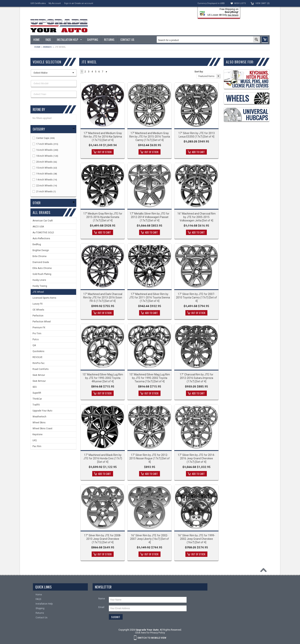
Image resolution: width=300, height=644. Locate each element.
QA (34, 345)
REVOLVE (37, 357)
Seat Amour (39, 375)
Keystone (37, 434)
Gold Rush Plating (42, 274)
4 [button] (92, 72)
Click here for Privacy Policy (150, 633)
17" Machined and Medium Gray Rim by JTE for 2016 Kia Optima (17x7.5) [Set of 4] (103, 137)
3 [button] (89, 72)
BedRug (37, 244)
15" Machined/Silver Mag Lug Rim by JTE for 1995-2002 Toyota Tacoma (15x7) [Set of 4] (150, 378)
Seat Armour (39, 381)
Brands (47, 47)
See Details (233, 15)
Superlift (37, 393)
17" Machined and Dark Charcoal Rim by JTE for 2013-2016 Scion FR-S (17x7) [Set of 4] (103, 297)
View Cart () (262, 3)
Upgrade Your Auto (42, 411)
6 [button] (99, 72)
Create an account (84, 3)
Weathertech (39, 417)
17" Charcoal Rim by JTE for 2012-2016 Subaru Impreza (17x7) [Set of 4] (196, 378)
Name (102, 599)
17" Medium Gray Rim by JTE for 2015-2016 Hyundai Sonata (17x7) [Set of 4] (103, 217)
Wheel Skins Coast (42, 429)
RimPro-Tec (39, 363)
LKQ (35, 440)
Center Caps (44, 138)
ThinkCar (37, 399)
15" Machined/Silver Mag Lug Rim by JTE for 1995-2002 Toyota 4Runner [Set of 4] (103, 378)
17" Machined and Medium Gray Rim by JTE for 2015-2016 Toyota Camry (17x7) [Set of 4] (150, 137)
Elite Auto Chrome (42, 268)
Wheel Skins (39, 423)
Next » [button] (106, 72)
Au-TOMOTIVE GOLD (43, 233)
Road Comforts (41, 369)
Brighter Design (41, 250)
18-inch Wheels (45, 156)
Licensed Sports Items (44, 298)
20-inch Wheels (45, 162)
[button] (265, 40)
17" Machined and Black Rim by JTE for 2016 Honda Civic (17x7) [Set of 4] (103, 458)
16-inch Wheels (45, 150)
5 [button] (96, 72)
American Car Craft (43, 221)
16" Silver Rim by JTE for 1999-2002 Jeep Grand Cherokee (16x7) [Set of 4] (196, 539)
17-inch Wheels (45, 144)
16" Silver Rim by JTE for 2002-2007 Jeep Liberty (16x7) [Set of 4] (150, 539)
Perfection (38, 316)
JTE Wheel (38, 292)
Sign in (68, 3)
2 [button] (85, 72)
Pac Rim (37, 446)
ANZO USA (38, 227)
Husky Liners (39, 280)
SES (35, 387)
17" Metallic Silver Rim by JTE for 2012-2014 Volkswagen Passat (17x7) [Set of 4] (150, 217)
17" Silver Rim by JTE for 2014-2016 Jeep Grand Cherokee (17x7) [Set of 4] (196, 458)
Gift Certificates (38, 3)
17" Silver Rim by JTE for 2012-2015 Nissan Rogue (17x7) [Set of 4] (150, 458)
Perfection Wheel (42, 322)
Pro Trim (37, 333)
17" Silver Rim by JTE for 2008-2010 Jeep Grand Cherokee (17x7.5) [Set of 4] (103, 539)
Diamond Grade (41, 262)
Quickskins (38, 351)
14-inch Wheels (45, 180)
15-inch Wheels (45, 168)
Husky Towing (40, 286)
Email (101, 607)
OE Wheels (38, 310)
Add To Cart (198, 152)
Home (37, 47)
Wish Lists (240, 3)
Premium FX (39, 328)
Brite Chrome (40, 256)
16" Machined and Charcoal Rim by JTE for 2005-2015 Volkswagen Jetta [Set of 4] (196, 217)
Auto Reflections (41, 238)
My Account (55, 3)
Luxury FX (38, 304)
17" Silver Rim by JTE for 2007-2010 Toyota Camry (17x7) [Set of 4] (196, 297)
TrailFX (36, 405)
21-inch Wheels (44, 192)
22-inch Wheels (45, 186)
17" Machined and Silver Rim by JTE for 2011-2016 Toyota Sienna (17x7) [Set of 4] (150, 297)
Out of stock (105, 152)
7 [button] (102, 72)
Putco (36, 339)
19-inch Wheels (45, 174)
